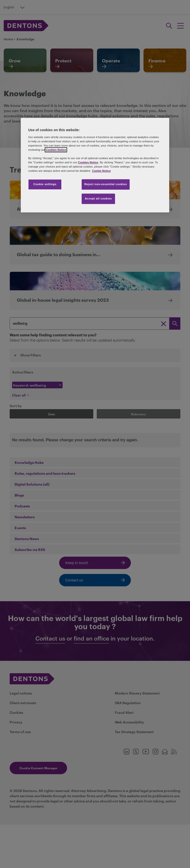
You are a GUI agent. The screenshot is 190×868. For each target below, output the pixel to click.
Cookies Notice (56, 150)
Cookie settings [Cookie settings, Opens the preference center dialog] (45, 184)
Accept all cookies (98, 198)
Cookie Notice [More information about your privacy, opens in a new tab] (101, 171)
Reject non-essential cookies (106, 184)
